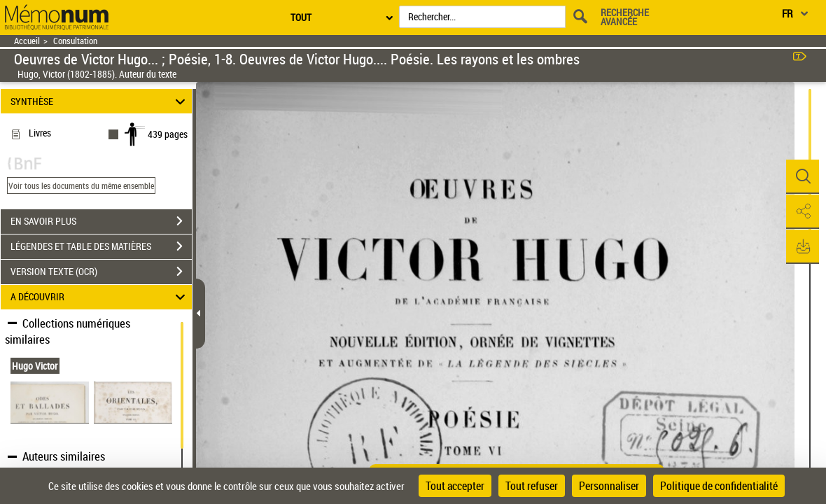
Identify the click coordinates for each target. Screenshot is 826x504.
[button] (801, 177)
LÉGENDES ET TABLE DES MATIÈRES (101, 246)
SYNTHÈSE (100, 101)
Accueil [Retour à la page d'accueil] (27, 41)
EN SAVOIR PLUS (101, 221)
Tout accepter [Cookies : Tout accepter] (455, 486)
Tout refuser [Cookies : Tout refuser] (532, 486)
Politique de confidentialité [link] (719, 486)
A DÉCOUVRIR (100, 297)
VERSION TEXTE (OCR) (101, 272)
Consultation (75, 41)
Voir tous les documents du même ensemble (81, 185)
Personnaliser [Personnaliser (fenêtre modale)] (609, 486)
